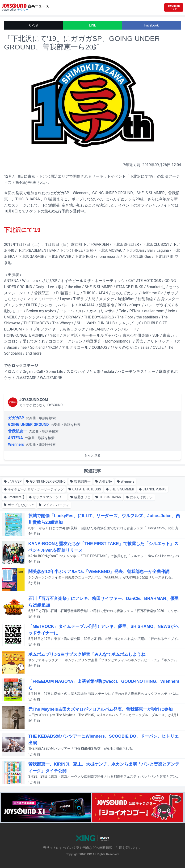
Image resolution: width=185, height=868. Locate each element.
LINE (92, 25)
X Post (34, 25)
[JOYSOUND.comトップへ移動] (174, 7)
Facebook (152, 25)
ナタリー (23, 10)
